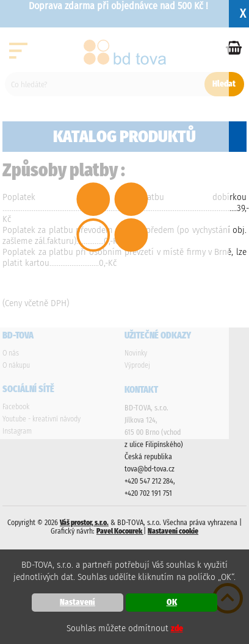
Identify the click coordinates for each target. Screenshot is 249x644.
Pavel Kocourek (120, 531)
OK (172, 602)
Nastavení (78, 602)
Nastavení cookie (173, 531)
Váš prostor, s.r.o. (84, 523)
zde (177, 628)
